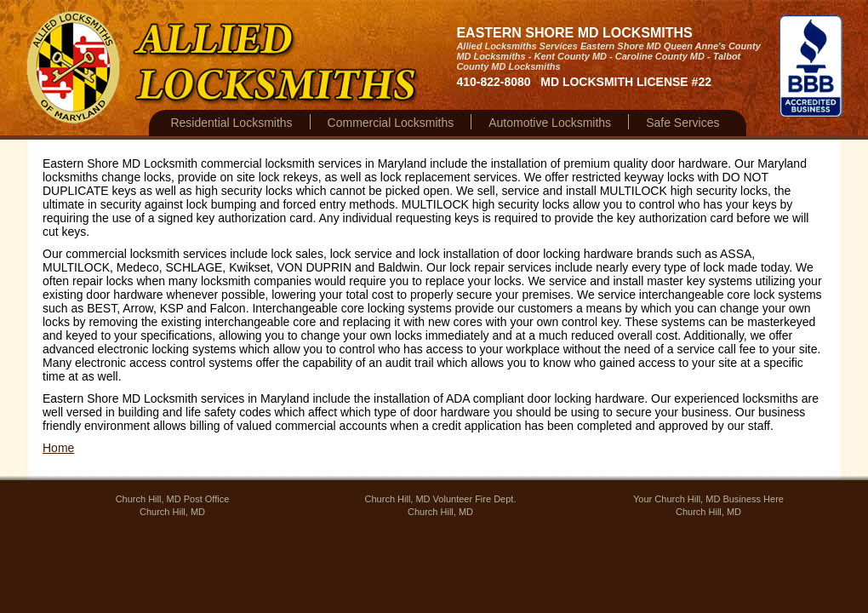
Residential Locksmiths (231, 123)
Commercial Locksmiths (391, 123)
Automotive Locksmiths (550, 123)
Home (58, 448)
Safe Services (682, 123)
